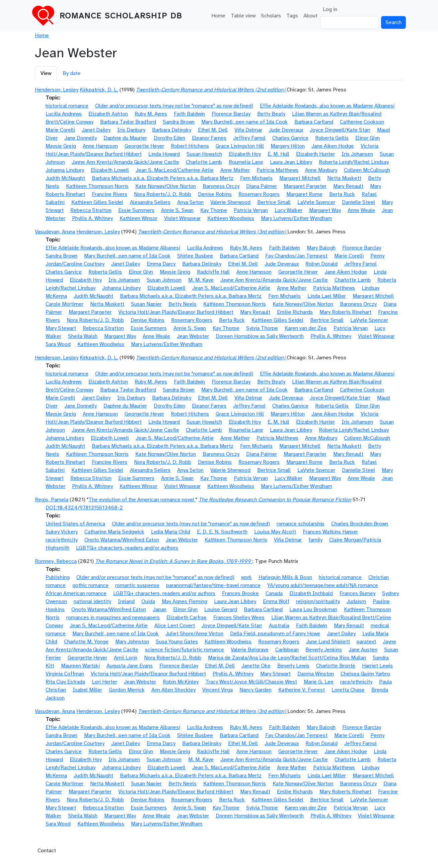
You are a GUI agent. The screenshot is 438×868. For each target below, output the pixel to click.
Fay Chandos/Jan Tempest (296, 256)
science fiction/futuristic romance (185, 650)
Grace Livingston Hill (240, 146)
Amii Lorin (126, 658)
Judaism (356, 601)
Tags (292, 16)
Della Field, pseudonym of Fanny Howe (275, 634)
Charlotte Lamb (204, 162)
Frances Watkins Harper (330, 532)
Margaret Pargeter (305, 186)
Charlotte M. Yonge (86, 642)
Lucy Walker (288, 210)
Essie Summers (136, 210)
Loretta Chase (348, 690)
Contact (47, 851)
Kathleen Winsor (138, 218)
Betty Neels (182, 304)
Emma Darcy (161, 264)
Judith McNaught (65, 178)
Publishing (58, 577)
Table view (243, 16)
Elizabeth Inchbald (311, 593)
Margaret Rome (304, 194)
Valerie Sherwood (230, 202)
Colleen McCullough (367, 170)
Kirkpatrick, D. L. (99, 90)
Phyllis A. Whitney (92, 218)
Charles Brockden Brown (360, 524)
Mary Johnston (132, 642)
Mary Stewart (61, 328)
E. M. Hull (278, 154)
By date (72, 73)
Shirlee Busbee (195, 256)
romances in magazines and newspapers (113, 618)
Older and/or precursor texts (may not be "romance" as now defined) (174, 106)
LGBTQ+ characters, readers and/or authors (127, 548)
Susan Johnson (164, 280)
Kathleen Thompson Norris (97, 186)
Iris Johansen (357, 154)
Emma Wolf (276, 601)
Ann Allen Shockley (173, 690)
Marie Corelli (60, 130)
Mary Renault (348, 186)
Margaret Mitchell (300, 178)
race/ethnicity (62, 540)
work (246, 577)
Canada (274, 593)
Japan (160, 609)
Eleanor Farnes (209, 138)
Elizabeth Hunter (315, 154)
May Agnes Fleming (185, 601)
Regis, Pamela (52, 500)
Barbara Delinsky (172, 130)
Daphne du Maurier (125, 138)
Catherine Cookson (362, 122)
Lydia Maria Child (171, 532)
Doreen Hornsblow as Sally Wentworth (260, 336)
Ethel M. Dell (213, 130)
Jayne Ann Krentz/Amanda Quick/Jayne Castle (125, 162)
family (315, 540)
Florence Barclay (231, 114)
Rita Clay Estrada (65, 682)
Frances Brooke (240, 593)
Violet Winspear (182, 218)
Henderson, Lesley (57, 90)
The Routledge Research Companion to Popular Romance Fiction (275, 500)
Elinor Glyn (368, 138)
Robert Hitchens (190, 146)
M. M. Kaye (201, 280)
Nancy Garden (255, 690)
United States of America (75, 524)
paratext (366, 642)
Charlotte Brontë (336, 666)
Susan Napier (146, 304)
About (310, 16)
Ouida (148, 601)
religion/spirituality (318, 601)
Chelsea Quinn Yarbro (365, 674)
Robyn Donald (321, 264)
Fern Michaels (256, 178)
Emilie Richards (295, 312)
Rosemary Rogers (259, 194)
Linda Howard (164, 154)
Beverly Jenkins (324, 650)
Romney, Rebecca (56, 561)
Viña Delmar (248, 130)
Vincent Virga (217, 690)
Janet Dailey (96, 130)
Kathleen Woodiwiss (231, 218)
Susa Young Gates (177, 642)
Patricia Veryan (251, 210)
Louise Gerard (221, 609)
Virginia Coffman (65, 674)
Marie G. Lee (319, 682)
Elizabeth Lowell (110, 170)
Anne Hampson (100, 146)
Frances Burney (357, 593)
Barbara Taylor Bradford (128, 122)
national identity (92, 601)
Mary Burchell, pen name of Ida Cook (244, 122)
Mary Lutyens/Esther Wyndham (297, 218)
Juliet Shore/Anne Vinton (194, 634)
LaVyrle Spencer (316, 202)
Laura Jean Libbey (291, 162)
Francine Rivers (109, 194)
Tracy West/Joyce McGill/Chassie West (251, 682)
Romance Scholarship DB (121, 16)
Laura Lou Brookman (313, 609)
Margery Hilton (288, 146)
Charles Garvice (290, 138)
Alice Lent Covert (175, 626)
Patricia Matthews (277, 170)
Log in (330, 9)
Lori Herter (104, 682)
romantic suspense (137, 585)
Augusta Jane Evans (130, 666)
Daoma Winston (316, 674)
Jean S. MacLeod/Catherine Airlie (175, 170)
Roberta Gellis (332, 138)
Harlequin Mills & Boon (285, 577)
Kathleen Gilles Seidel (97, 202)
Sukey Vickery (62, 532)
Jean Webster (193, 336)
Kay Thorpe (214, 210)
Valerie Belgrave (250, 650)
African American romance (76, 593)
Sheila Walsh (83, 336)
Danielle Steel (358, 202)
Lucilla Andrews (64, 114)
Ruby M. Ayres (151, 114)
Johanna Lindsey (65, 170)
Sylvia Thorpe (262, 328)
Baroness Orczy (221, 186)
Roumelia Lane (246, 162)
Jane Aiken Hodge (333, 146)
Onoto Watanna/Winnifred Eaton (122, 540)
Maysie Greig (61, 146)
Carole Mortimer (64, 304)
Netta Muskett (344, 178)
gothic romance (90, 585)
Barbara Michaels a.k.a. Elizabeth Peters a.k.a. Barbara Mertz (163, 178)
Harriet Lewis (377, 666)
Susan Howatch (204, 154)
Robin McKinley (181, 682)
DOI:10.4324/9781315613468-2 (84, 508)
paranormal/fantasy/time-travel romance (213, 585)
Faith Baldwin (189, 114)
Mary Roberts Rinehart (345, 312)
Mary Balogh (321, 248)
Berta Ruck (342, 194)
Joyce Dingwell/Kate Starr (340, 130)
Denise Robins (215, 194)
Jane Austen (363, 650)
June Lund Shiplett (328, 642)
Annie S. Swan (177, 210)
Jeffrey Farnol (249, 138)
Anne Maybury (321, 170)
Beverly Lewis (293, 666)
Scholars (271, 16)
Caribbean (287, 650)
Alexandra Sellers (150, 202)
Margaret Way (325, 210)
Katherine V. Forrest (302, 690)
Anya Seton (190, 202)
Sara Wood (58, 344)
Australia (279, 626)
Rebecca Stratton (91, 210)
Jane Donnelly (81, 138)
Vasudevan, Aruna (55, 232)
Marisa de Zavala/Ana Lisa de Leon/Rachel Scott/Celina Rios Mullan (287, 658)
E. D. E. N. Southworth (222, 532)
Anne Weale (361, 210)
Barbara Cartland (314, 122)
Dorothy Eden (169, 138)
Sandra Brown (179, 122)
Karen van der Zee (306, 328)
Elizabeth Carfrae (187, 618)
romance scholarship (301, 524)
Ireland (126, 601)
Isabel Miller (87, 690)
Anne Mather (235, 170)
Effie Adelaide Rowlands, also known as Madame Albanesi (327, 106)
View (46, 73)
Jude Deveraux (286, 130)
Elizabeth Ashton (108, 114)
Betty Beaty (271, 114)
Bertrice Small (274, 202)
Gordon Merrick (127, 690)
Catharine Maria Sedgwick (114, 532)
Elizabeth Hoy (245, 154)
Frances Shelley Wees (239, 618)
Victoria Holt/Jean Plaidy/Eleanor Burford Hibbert (176, 312)
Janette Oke (256, 666)
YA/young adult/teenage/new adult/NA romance (323, 585)
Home (218, 16)
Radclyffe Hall (213, 272)
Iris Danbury (131, 130)
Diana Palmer (262, 186)
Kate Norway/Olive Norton (166, 186)
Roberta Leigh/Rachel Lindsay (354, 162)
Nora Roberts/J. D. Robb (163, 194)
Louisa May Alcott (275, 532)
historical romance (67, 106)
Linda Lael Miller (327, 296)
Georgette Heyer (144, 146)
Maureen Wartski (80, 666)
